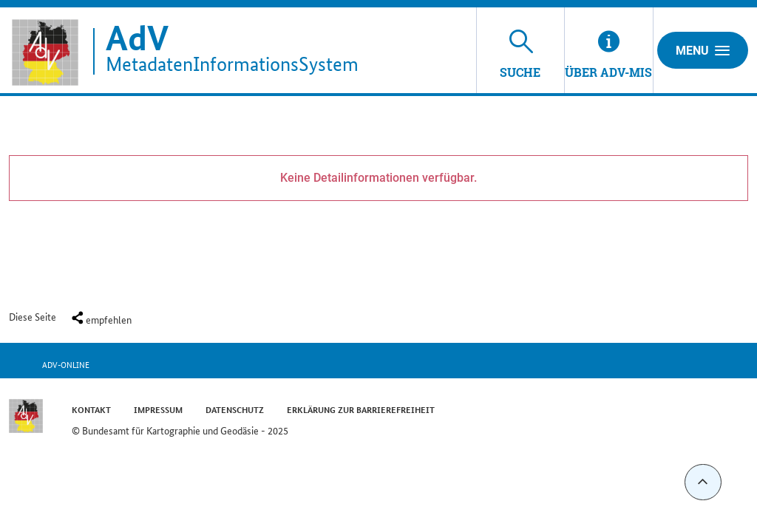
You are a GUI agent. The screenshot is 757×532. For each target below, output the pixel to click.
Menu (703, 50)
